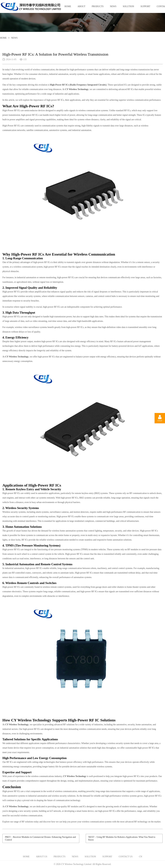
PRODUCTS (98, 6)
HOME (68, 6)
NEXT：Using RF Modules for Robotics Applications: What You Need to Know (122, 838)
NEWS (113, 6)
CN (140, 857)
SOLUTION (128, 6)
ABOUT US (81, 9)
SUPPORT (145, 6)
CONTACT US (126, 857)
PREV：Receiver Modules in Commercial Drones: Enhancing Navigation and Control (40, 838)
